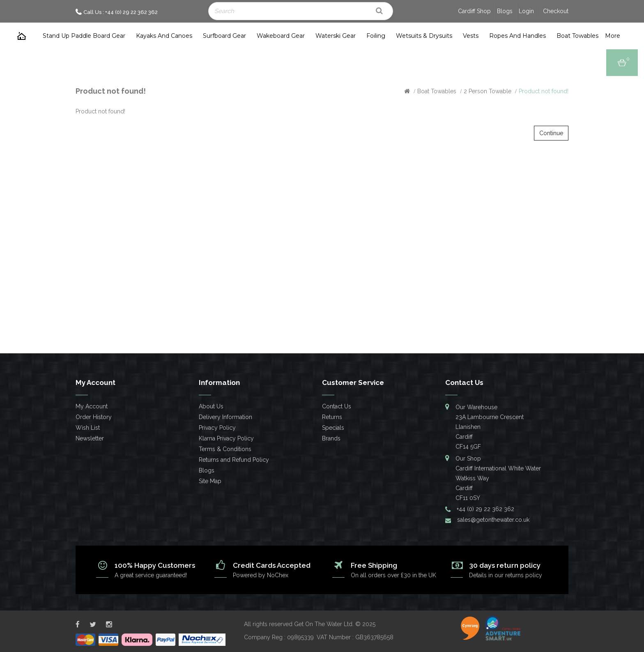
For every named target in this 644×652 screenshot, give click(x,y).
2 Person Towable (488, 91)
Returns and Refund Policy (234, 460)
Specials (333, 428)
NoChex (278, 575)
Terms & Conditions (225, 449)
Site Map (210, 481)
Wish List (88, 428)
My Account (92, 406)
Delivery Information (225, 417)
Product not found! (544, 91)
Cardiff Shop (474, 11)
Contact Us (337, 406)
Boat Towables (437, 91)
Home (22, 36)
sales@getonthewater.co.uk (493, 520)
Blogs (505, 11)
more (613, 36)
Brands (331, 438)
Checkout (556, 11)
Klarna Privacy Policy (226, 438)
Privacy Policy (217, 428)
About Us (211, 406)
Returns (332, 417)
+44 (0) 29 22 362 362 (485, 509)
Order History (94, 417)
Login (526, 11)
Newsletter (90, 438)
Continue (551, 133)
